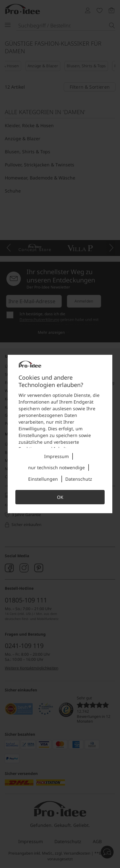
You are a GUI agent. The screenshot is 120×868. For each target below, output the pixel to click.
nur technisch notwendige (56, 467)
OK (60, 497)
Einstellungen (43, 479)
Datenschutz (79, 479)
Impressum (56, 456)
